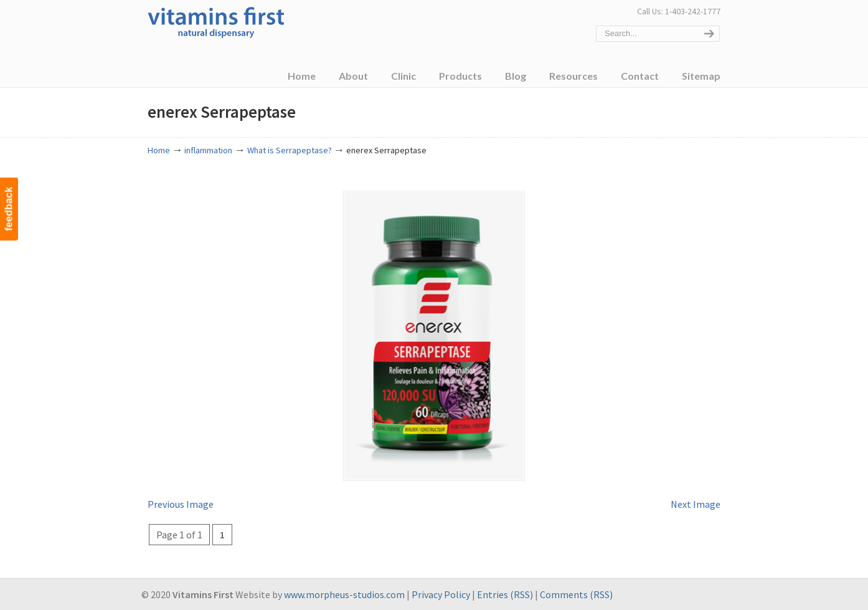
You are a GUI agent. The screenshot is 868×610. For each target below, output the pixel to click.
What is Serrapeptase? (290, 150)
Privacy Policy (441, 594)
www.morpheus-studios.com (344, 594)
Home (159, 150)
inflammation (208, 150)
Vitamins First (216, 21)
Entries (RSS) (505, 594)
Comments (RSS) (576, 594)
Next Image (696, 503)
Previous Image (181, 503)
